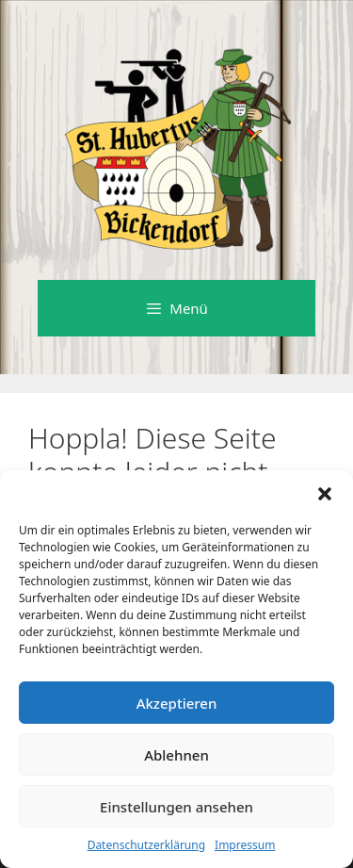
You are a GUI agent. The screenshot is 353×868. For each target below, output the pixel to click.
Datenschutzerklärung (146, 845)
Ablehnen (176, 755)
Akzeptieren (177, 703)
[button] (325, 494)
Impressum (245, 845)
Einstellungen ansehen (176, 807)
